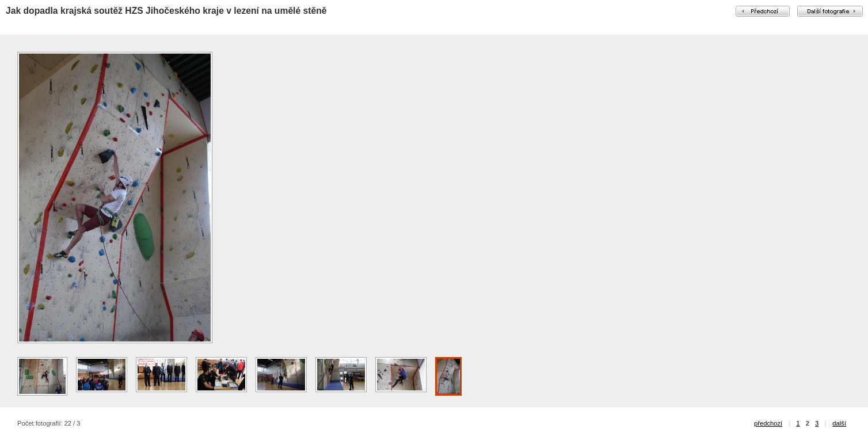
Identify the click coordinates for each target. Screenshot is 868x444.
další (839, 423)
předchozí (768, 423)
